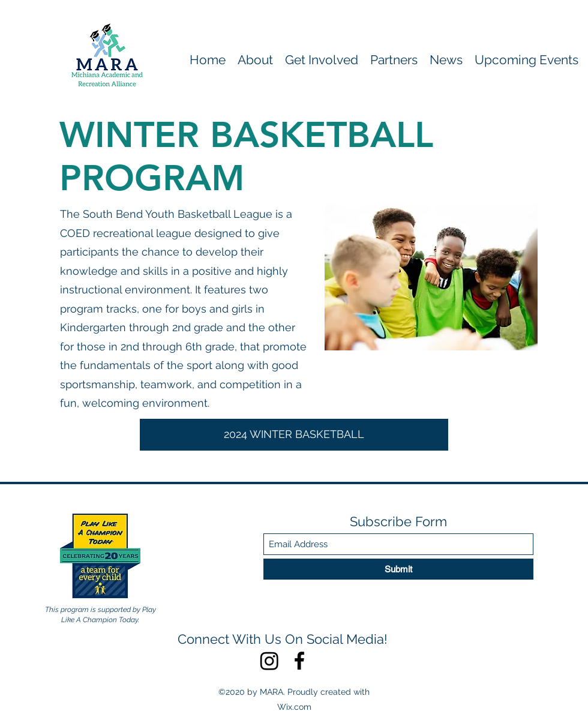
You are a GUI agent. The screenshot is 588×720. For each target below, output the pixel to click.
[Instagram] (269, 661)
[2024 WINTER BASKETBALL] (294, 435)
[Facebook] (299, 661)
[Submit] (398, 569)
